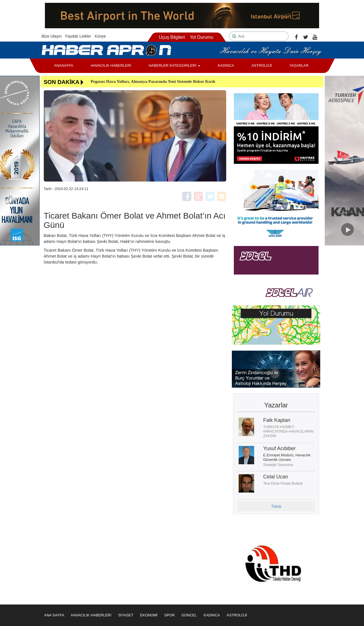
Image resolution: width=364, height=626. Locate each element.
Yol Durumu (201, 37)
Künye (100, 36)
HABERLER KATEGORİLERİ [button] (174, 65)
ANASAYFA (64, 65)
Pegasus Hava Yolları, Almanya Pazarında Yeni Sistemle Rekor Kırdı (153, 81)
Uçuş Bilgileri (172, 37)
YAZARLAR (299, 65)
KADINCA (226, 65)
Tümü (276, 506)
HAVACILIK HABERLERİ (111, 65)
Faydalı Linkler (78, 36)
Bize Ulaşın (52, 36)
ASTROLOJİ (262, 65)
